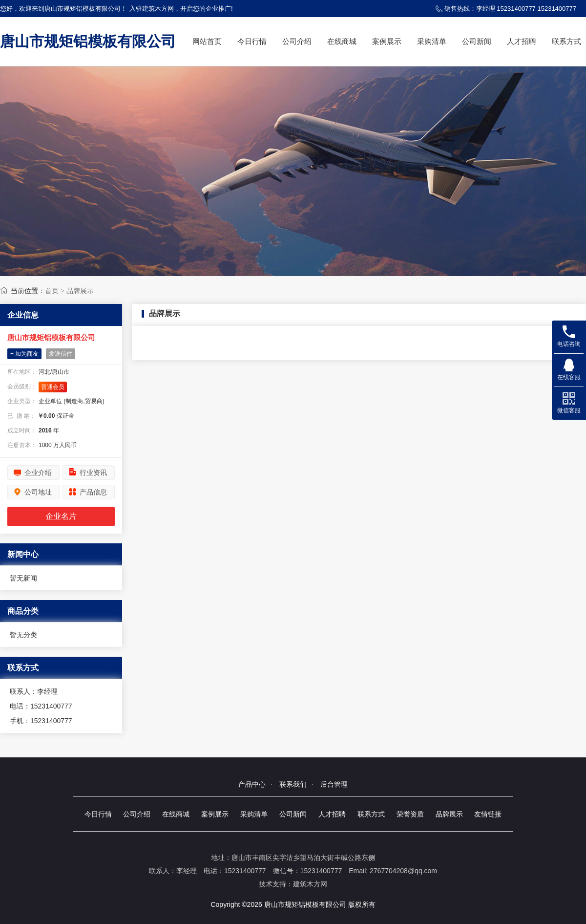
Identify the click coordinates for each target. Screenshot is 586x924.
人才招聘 (522, 41)
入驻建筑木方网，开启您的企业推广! (181, 9)
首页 (52, 291)
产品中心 (252, 784)
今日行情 (252, 41)
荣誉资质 (410, 814)
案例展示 (387, 41)
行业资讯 (93, 473)
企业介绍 (38, 473)
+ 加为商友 (24, 354)
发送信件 (61, 354)
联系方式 (566, 41)
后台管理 (334, 784)
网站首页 (207, 41)
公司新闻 (477, 41)
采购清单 (432, 41)
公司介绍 (297, 41)
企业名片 (61, 516)
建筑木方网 (310, 884)
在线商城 (342, 41)
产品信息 (93, 492)
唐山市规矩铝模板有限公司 (88, 41)
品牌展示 (80, 291)
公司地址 (38, 492)
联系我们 (293, 784)
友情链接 (488, 814)
